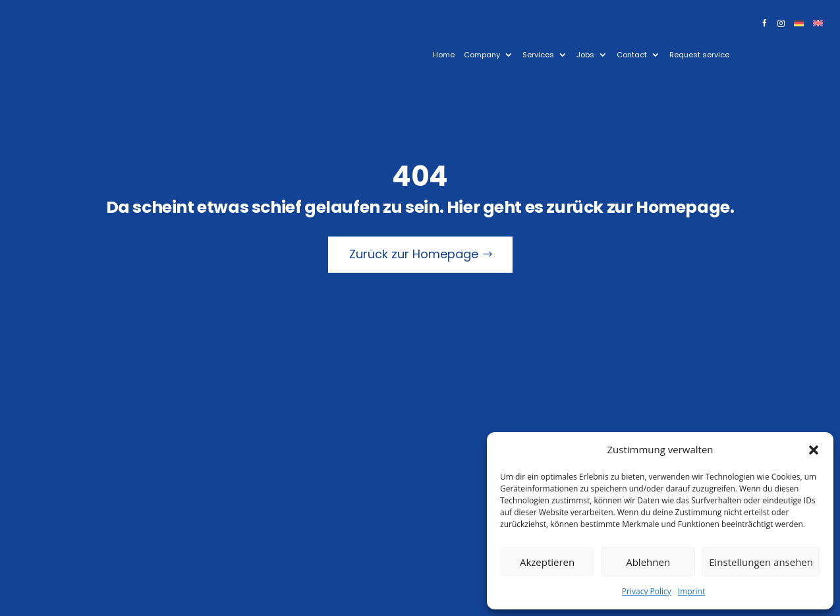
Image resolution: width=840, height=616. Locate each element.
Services (538, 55)
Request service (699, 55)
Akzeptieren (547, 562)
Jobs (585, 55)
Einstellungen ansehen (761, 562)
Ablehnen (648, 562)
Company (482, 55)
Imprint (691, 591)
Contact (632, 55)
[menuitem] (799, 26)
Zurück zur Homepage (414, 254)
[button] (814, 450)
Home (444, 55)
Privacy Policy (647, 591)
